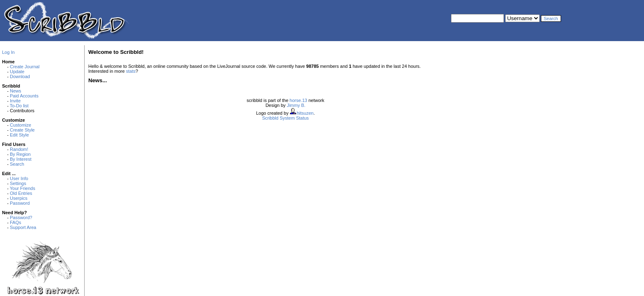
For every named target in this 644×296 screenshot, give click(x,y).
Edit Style (19, 135)
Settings (18, 183)
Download (20, 76)
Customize (21, 125)
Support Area (23, 227)
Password (20, 203)
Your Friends (23, 188)
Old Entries (21, 193)
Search (17, 164)
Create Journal (25, 67)
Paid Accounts (24, 96)
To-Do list (19, 106)
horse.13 (298, 100)
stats (131, 71)
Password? (21, 217)
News (16, 91)
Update (17, 72)
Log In (8, 52)
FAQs (16, 222)
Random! (19, 149)
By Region (20, 154)
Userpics (19, 198)
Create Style (22, 130)
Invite (15, 101)
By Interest (21, 159)
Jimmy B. (296, 105)
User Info (19, 178)
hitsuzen (305, 113)
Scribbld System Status (285, 118)
